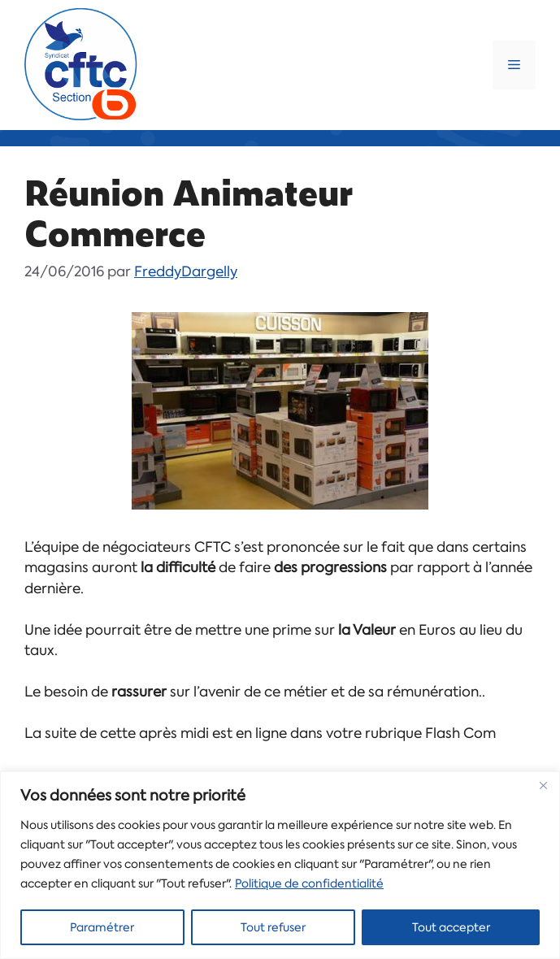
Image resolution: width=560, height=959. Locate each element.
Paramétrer (102, 927)
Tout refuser (273, 927)
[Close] (543, 785)
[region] (280, 865)
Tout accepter (451, 927)
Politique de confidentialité (309, 883)
